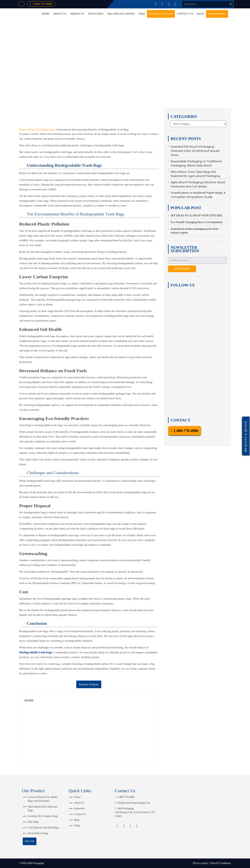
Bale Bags (33, 822)
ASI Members (217, 14)
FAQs (142, 14)
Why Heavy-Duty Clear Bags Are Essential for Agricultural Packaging (196, 174)
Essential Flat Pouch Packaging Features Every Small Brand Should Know (195, 151)
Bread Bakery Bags (38, 833)
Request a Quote (161, 14)
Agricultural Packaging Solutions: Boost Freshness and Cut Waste (198, 184)
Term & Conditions (221, 863)
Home (77, 797)
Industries (96, 14)
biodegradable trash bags (36, 652)
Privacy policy (201, 863)
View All (29, 841)
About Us (60, 14)
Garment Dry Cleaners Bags (43, 816)
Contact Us (185, 14)
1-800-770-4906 (41, 4)
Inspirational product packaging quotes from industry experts (195, 231)
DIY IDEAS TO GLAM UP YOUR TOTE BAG (197, 216)
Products (77, 14)
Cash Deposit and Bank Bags (43, 828)
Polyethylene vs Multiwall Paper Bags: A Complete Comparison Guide (198, 195)
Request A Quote (89, 684)
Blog (201, 14)
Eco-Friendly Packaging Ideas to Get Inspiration (197, 222)
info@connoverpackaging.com (132, 803)
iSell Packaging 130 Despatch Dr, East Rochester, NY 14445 (135, 812)
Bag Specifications (121, 14)
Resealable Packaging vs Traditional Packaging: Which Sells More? (196, 163)
